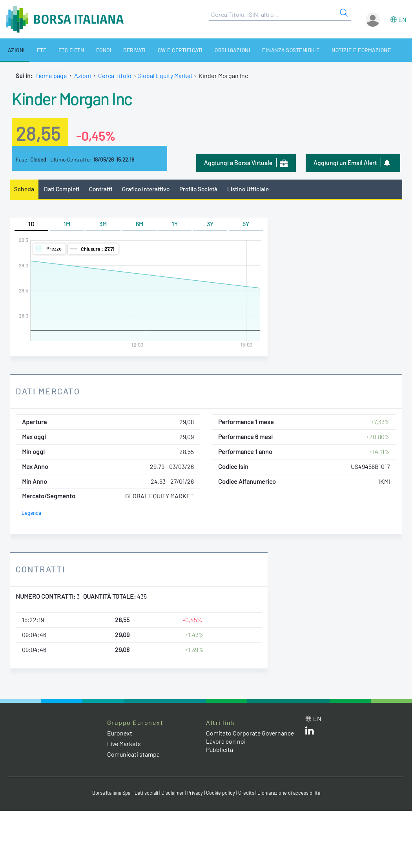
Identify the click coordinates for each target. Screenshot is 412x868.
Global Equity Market (165, 75)
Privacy (196, 794)
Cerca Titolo (115, 75)
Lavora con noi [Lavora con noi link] (226, 749)
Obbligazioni (209, 50)
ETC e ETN (61, 50)
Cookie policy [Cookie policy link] (222, 794)
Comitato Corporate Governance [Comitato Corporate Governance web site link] (233, 737)
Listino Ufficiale (253, 189)
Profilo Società (202, 189)
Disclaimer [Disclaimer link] (173, 794)
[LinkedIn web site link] (310, 732)
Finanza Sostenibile (264, 50)
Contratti (102, 189)
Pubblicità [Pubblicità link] (220, 758)
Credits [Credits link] (247, 794)
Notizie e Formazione (331, 50)
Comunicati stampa (134, 755)
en (402, 19)
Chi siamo (383, 50)
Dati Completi (62, 189)
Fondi (90, 50)
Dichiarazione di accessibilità (291, 794)
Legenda (32, 513)
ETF (35, 50)
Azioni (13, 50)
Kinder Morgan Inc (75, 98)
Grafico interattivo (148, 189)
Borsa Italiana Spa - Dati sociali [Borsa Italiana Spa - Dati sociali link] (123, 794)
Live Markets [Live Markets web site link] (125, 744)
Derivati (117, 50)
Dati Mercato (48, 391)
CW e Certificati (160, 50)
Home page (52, 75)
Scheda (24, 189)
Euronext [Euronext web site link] (120, 733)
